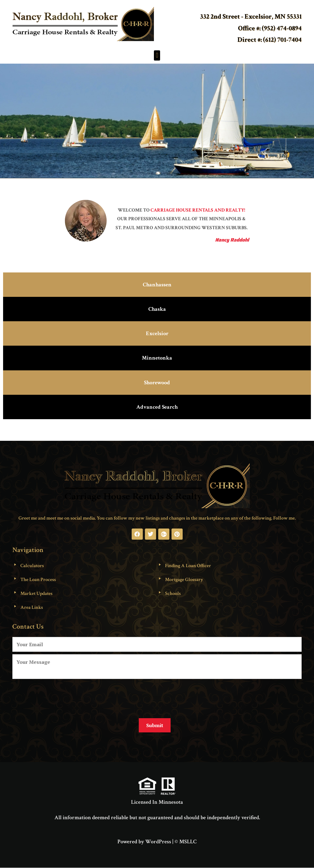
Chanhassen (157, 285)
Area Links (32, 607)
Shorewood (157, 383)
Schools (173, 594)
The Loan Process (38, 580)
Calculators (32, 566)
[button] (157, 55)
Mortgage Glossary (184, 580)
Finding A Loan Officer (188, 566)
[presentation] (59, 696)
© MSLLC (186, 842)
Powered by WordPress (144, 842)
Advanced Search (157, 407)
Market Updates (36, 594)
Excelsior (157, 333)
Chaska (157, 309)
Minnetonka (157, 358)
